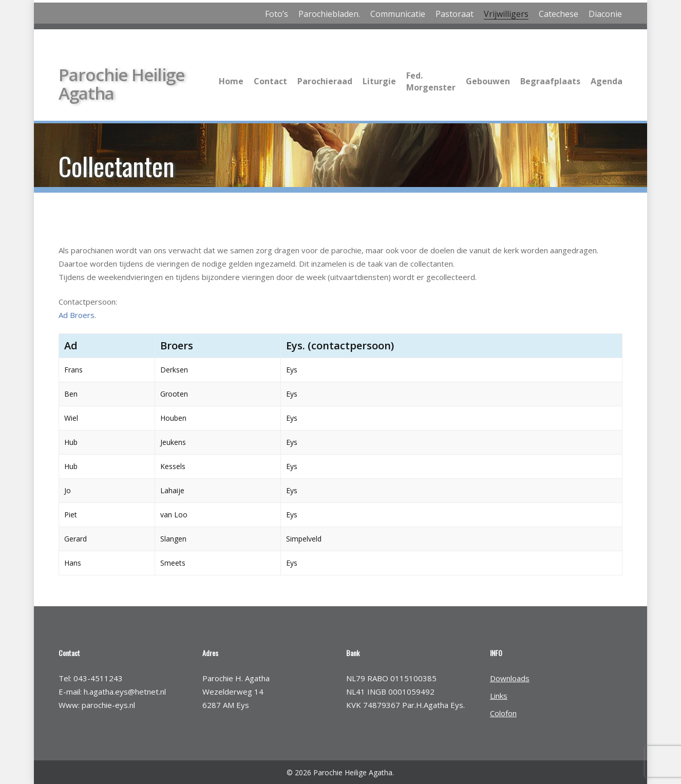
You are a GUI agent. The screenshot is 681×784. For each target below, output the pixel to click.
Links (499, 696)
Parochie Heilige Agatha (121, 83)
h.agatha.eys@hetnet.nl (125, 692)
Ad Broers (77, 315)
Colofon (503, 713)
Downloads (510, 678)
